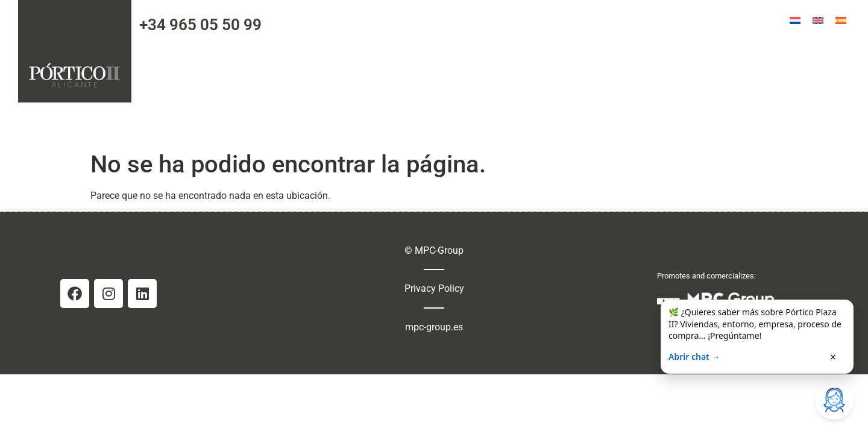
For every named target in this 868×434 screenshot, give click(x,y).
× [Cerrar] (833, 357)
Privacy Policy (434, 288)
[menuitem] (795, 21)
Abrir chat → (694, 357)
